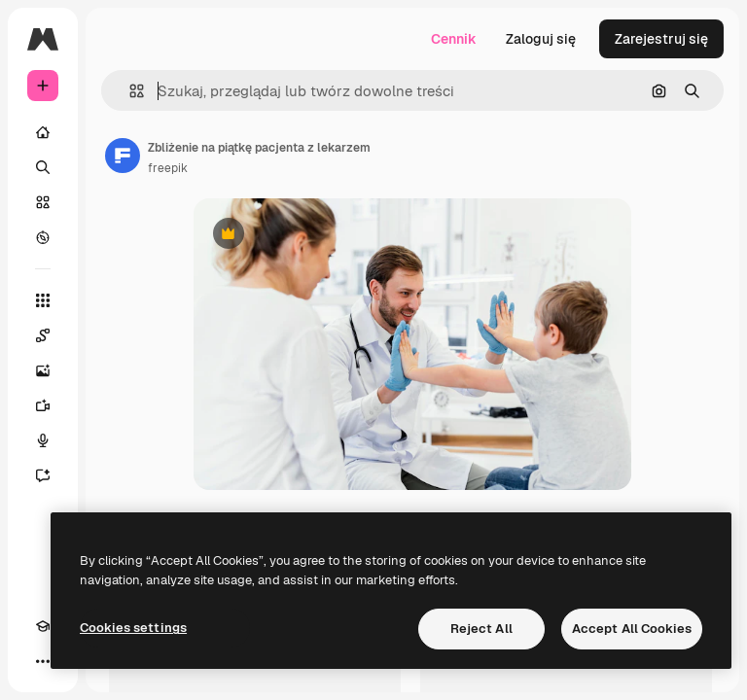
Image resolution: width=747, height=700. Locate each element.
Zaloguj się (541, 39)
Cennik (454, 39)
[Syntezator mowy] (43, 440)
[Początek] (43, 132)
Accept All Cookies (632, 629)
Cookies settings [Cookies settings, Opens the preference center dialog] (133, 628)
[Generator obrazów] (43, 370)
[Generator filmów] (43, 405)
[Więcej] (43, 661)
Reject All (481, 629)
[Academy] (43, 626)
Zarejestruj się (661, 39)
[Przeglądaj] (43, 237)
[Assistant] (43, 475)
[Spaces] (43, 335)
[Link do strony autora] (123, 156)
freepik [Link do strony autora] (168, 168)
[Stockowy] (43, 202)
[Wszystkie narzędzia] (43, 300)
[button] (129, 91)
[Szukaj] (43, 167)
